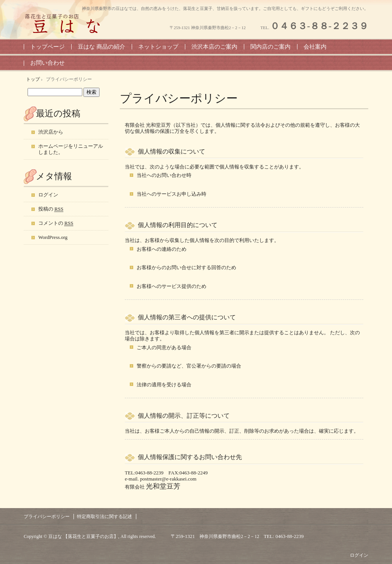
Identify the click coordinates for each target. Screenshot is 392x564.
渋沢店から (51, 132)
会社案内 (315, 47)
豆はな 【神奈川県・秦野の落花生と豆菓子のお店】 (66, 23)
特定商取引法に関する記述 (105, 517)
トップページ (47, 47)
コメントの (56, 223)
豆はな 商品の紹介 (101, 47)
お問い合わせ (47, 63)
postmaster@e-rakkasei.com (168, 479)
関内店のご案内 (270, 47)
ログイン (48, 195)
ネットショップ (158, 47)
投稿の (51, 209)
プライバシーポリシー (179, 98)
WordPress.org (53, 237)
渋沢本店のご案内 (214, 47)
